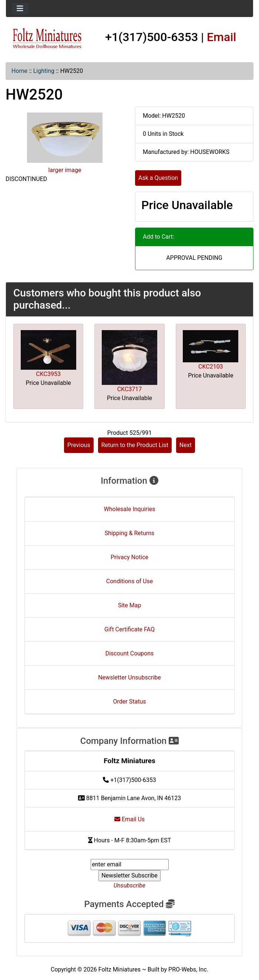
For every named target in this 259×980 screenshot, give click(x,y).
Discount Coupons (130, 653)
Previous (79, 445)
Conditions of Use (129, 581)
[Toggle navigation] (20, 9)
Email (222, 37)
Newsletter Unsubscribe (129, 677)
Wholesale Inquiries (130, 509)
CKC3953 (48, 374)
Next (186, 445)
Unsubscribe (129, 885)
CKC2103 (211, 367)
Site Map (130, 605)
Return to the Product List (135, 445)
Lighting (44, 71)
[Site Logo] (47, 38)
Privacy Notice (129, 557)
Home (19, 71)
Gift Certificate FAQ (129, 629)
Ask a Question (158, 178)
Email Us (129, 819)
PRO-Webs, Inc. (188, 969)
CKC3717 (130, 389)
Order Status (130, 702)
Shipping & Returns (130, 533)
